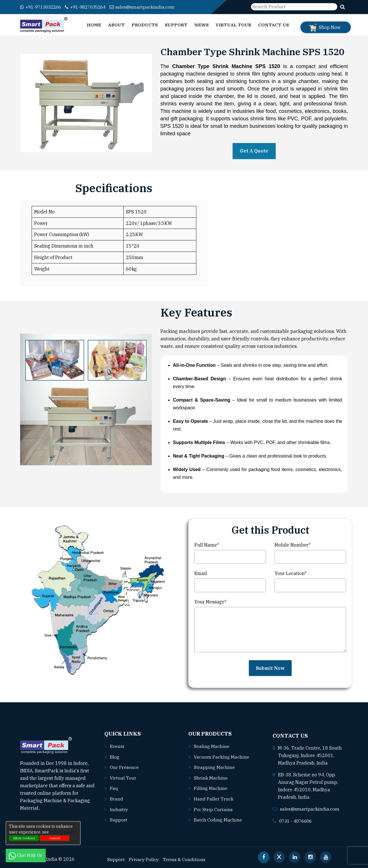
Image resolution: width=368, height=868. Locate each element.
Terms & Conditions (185, 858)
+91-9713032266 (42, 7)
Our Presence (124, 767)
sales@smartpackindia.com (150, 7)
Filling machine (211, 788)
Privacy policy (62, 832)
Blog (115, 757)
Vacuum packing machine (222, 757)
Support (176, 25)
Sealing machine (212, 747)
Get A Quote (254, 151)
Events (117, 747)
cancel (55, 838)
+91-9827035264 (91, 7)
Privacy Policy (144, 858)
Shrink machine (211, 778)
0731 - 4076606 (297, 820)
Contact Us (274, 25)
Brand (116, 798)
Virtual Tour (233, 25)
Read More (54, 808)
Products (145, 25)
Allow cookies (24, 838)
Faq (114, 788)
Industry (119, 809)
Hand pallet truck (214, 798)
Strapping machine (214, 767)
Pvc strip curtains (213, 809)
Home (94, 25)
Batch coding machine (218, 819)
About (116, 25)
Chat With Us (26, 855)
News (202, 25)
